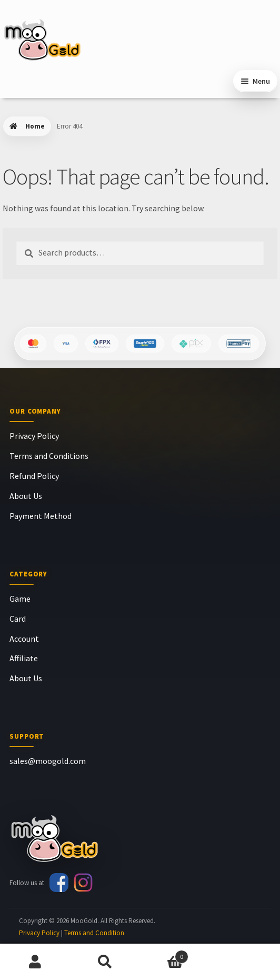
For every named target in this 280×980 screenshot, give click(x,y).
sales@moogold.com (48, 761)
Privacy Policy (34, 436)
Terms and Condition (94, 933)
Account (24, 639)
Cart (164, 954)
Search (105, 962)
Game (20, 599)
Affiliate (24, 658)
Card (18, 619)
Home (35, 126)
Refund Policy (34, 476)
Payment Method (41, 516)
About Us (26, 496)
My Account (35, 962)
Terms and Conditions (49, 456)
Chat (245, 962)
